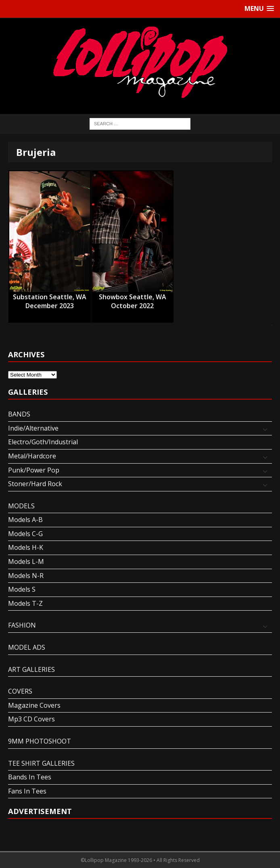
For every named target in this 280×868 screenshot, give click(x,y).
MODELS (21, 506)
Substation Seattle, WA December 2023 (50, 297)
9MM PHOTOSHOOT (40, 741)
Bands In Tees (30, 777)
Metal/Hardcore (32, 456)
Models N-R (26, 576)
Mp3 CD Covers (31, 719)
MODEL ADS (27, 647)
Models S (22, 589)
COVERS (20, 691)
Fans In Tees (27, 791)
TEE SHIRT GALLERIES (41, 763)
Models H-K (26, 547)
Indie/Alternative (33, 428)
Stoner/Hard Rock (35, 484)
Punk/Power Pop (34, 470)
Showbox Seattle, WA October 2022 (133, 297)
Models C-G (25, 534)
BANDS (19, 414)
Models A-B (25, 520)
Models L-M (26, 561)
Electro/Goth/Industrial (43, 442)
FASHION (22, 625)
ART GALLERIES (31, 669)
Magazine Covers (34, 705)
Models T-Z (25, 603)
